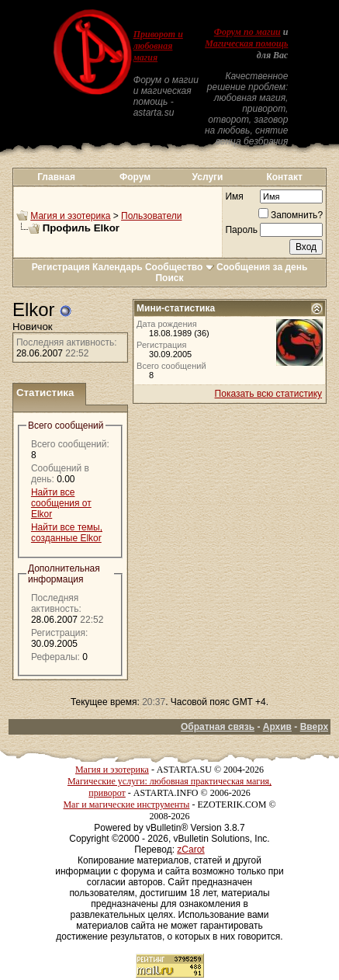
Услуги (208, 177)
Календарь (118, 267)
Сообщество (180, 267)
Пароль (241, 230)
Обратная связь (218, 727)
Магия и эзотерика (70, 216)
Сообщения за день (262, 267)
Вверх (314, 727)
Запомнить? (291, 215)
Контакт (284, 177)
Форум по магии (247, 32)
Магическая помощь (246, 43)
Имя (234, 196)
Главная (56, 177)
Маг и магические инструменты (126, 805)
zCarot (190, 850)
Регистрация (61, 267)
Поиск (169, 278)
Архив (277, 727)
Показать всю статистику (268, 394)
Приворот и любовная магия (158, 46)
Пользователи (151, 216)
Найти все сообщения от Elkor (61, 503)
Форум (135, 177)
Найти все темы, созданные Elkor (67, 533)
